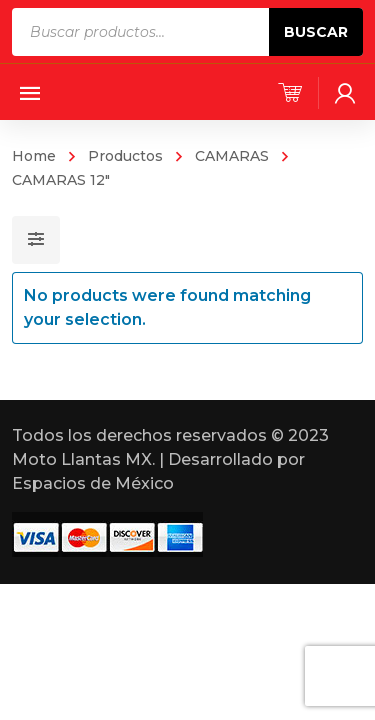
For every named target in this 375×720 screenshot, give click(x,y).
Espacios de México (93, 483)
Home (34, 156)
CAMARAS (232, 156)
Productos (125, 156)
